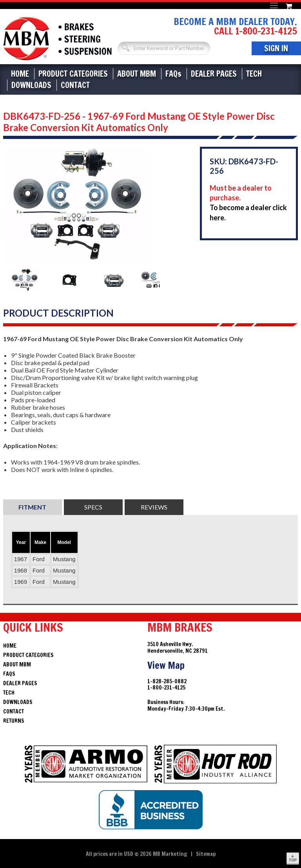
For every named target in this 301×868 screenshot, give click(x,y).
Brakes (57, 39)
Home (20, 74)
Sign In (276, 48)
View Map (166, 665)
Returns (14, 721)
